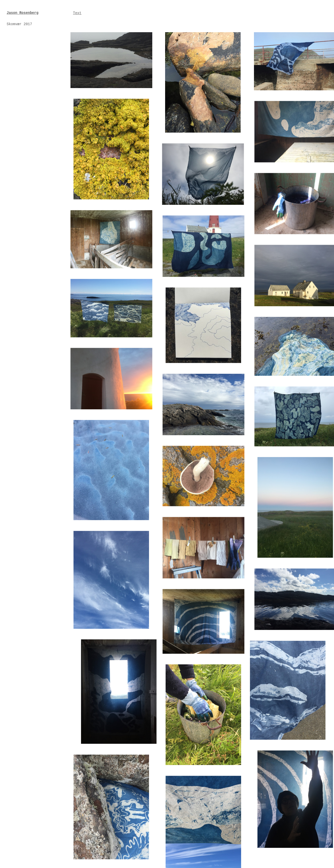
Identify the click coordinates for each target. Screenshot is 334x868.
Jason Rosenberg (23, 13)
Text (77, 13)
